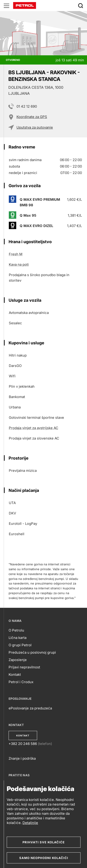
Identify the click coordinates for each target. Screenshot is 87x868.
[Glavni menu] (6, 6)
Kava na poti (19, 264)
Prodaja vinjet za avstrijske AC (34, 428)
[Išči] (81, 6)
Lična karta (18, 638)
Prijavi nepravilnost (24, 667)
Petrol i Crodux (21, 682)
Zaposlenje (18, 660)
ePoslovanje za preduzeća (30, 708)
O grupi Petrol (20, 645)
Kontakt (15, 675)
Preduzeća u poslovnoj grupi (32, 652)
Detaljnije (30, 823)
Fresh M (16, 254)
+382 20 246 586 (23, 744)
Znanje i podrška (22, 758)
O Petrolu (16, 630)
